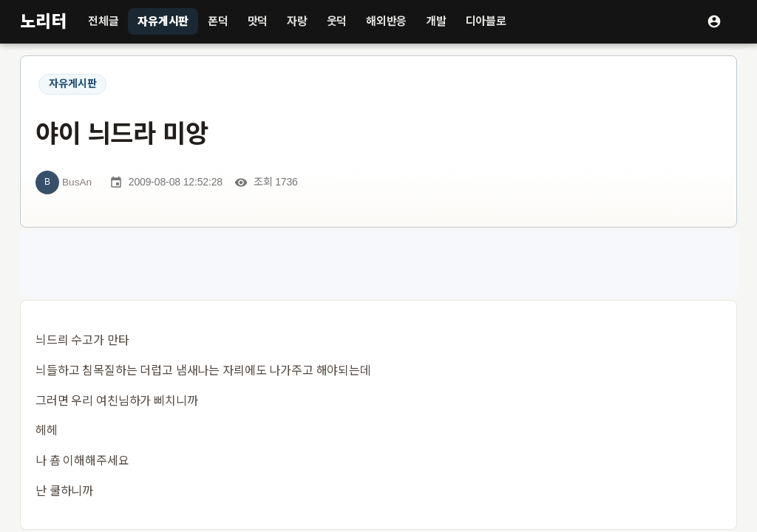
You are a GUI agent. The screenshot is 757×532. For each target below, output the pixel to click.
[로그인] (714, 21)
